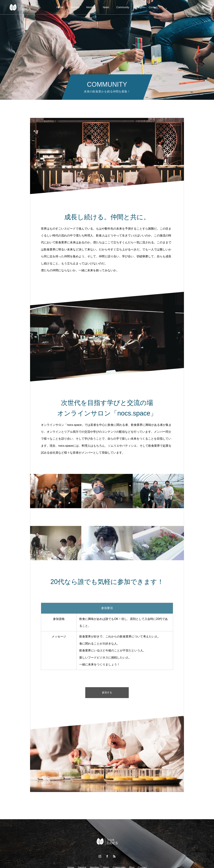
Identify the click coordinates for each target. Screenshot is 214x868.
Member (91, 7)
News (106, 7)
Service (75, 7)
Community (123, 7)
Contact (153, 7)
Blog (139, 7)
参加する (107, 693)
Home (60, 7)
